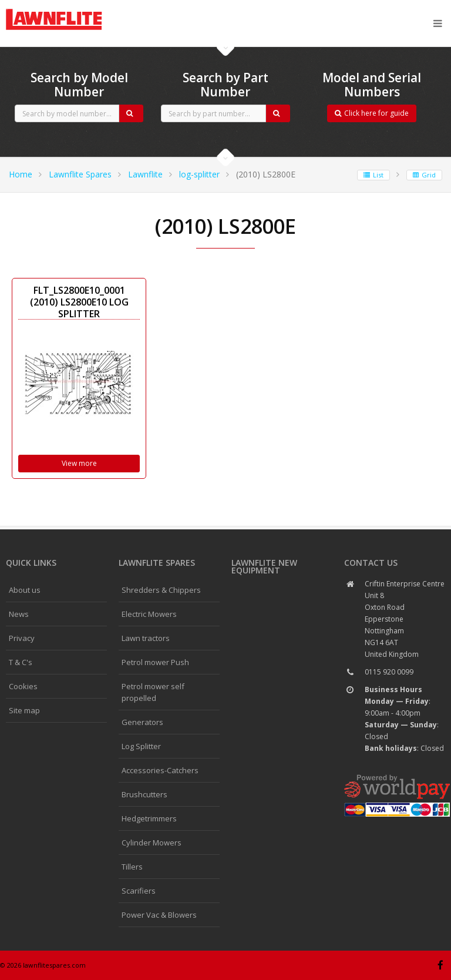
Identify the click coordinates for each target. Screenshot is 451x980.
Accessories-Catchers (160, 770)
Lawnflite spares (157, 563)
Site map (24, 710)
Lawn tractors (146, 638)
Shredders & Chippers (161, 590)
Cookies (23, 686)
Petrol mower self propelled (153, 692)
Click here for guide (372, 113)
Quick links (31, 563)
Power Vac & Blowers (159, 915)
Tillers (132, 867)
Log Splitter (141, 746)
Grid (424, 175)
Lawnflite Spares (80, 174)
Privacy (22, 638)
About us (25, 590)
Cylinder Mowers (152, 843)
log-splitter (199, 174)
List (373, 175)
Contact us (371, 563)
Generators (142, 722)
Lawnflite (145, 174)
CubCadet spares (70, 9)
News (19, 614)
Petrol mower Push (155, 662)
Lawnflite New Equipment (264, 566)
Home (21, 174)
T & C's (21, 662)
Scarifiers (139, 891)
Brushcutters (144, 794)
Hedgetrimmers (149, 818)
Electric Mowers (149, 614)
